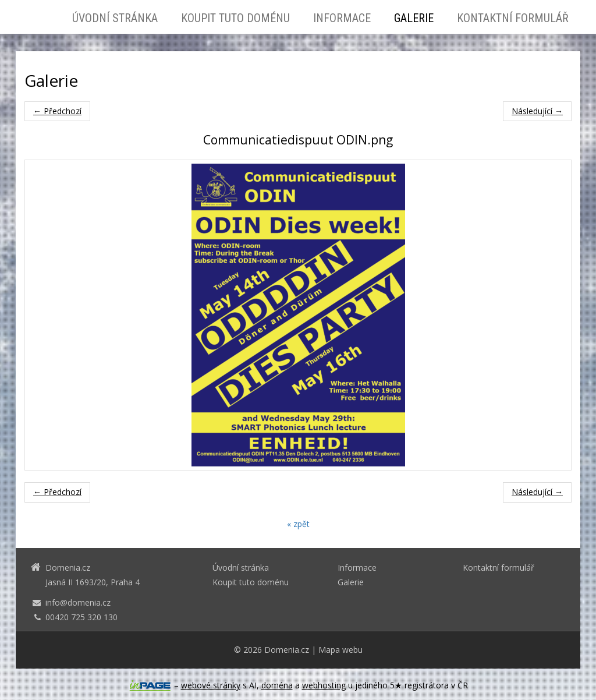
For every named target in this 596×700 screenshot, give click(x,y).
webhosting (324, 685)
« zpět (298, 524)
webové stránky (211, 685)
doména (277, 685)
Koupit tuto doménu (235, 18)
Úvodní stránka (115, 18)
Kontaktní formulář (513, 18)
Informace (342, 18)
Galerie (414, 18)
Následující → (537, 111)
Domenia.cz (287, 650)
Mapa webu (340, 650)
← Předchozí (57, 111)
